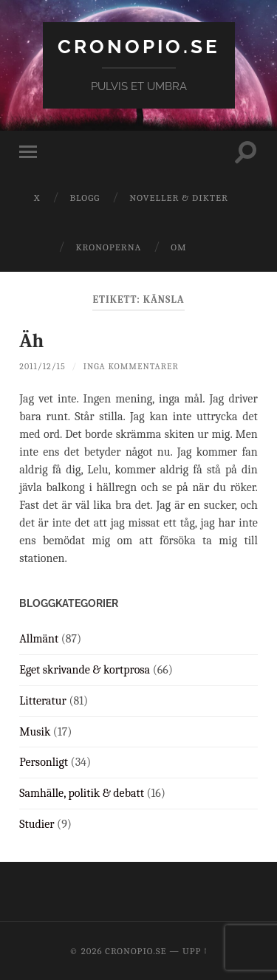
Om (178, 247)
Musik (35, 732)
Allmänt (39, 639)
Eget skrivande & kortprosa (85, 670)
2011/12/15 (42, 366)
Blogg (85, 198)
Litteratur (43, 701)
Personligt (44, 762)
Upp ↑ (195, 951)
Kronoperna (108, 247)
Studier (37, 824)
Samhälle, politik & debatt (82, 793)
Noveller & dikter (179, 198)
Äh (31, 341)
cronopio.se (139, 46)
